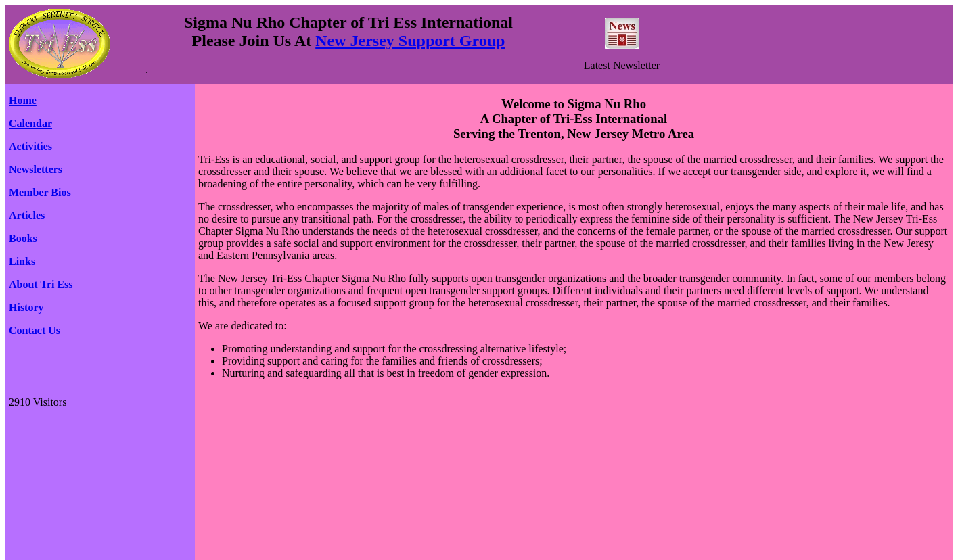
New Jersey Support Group (410, 41)
